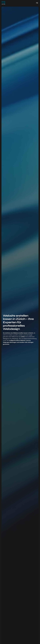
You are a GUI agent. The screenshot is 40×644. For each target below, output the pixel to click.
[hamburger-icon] (37, 3)
